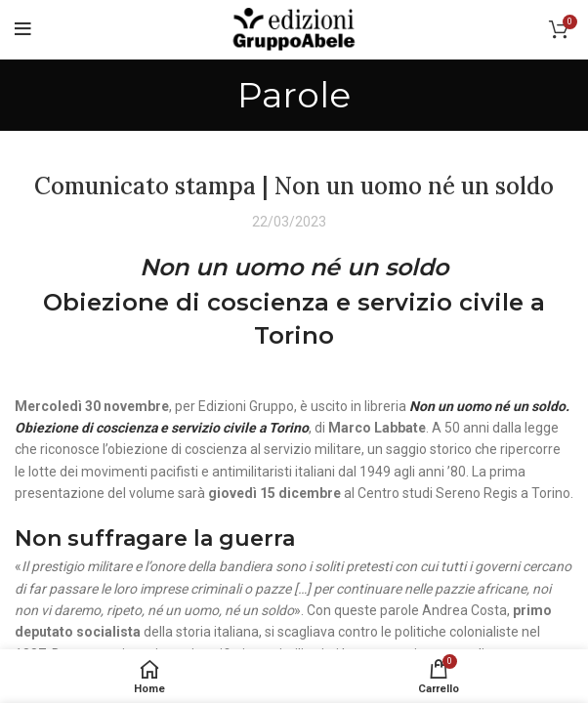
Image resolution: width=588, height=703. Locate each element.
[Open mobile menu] (23, 29)
